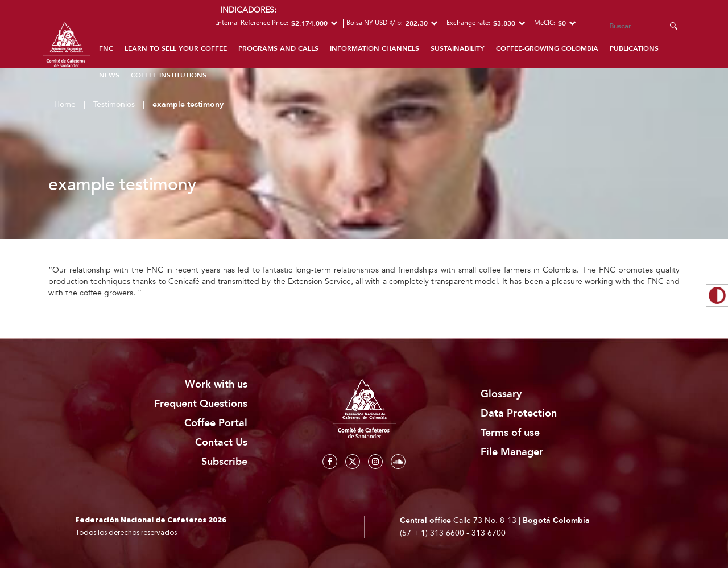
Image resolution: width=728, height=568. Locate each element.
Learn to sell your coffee (176, 48)
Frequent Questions (201, 404)
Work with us (216, 384)
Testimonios (114, 104)
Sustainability (458, 48)
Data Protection (519, 413)
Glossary (501, 394)
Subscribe (224, 462)
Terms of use (510, 433)
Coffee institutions (169, 75)
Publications (634, 48)
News (109, 75)
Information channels (375, 48)
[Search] (639, 27)
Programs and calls (278, 48)
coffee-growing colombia (547, 48)
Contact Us (221, 443)
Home (65, 104)
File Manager (512, 452)
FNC (106, 48)
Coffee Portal (216, 423)
